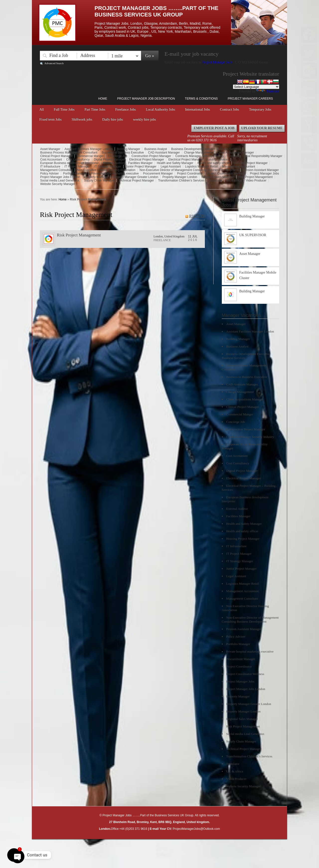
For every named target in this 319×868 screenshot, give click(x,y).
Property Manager (96, 177)
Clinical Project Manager (56, 156)
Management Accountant (239, 167)
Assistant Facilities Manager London (89, 149)
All (42, 109)
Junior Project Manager (141, 167)
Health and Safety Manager (175, 163)
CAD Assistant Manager (164, 153)
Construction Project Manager (151, 156)
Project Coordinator (190, 174)
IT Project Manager (77, 167)
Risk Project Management (256, 177)
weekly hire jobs (145, 119)
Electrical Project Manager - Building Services (199, 160)
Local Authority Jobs (160, 109)
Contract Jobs (230, 109)
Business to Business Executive (123, 153)
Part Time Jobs (95, 109)
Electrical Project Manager (147, 160)
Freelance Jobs (125, 109)
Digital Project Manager (110, 160)
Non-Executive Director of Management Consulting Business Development (189, 170)
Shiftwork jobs (82, 119)
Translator (216, 180)
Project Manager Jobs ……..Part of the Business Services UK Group (156, 11)
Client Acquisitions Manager (236, 153)
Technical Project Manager (136, 180)
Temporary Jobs (260, 109)
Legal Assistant (171, 167)
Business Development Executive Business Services (206, 149)
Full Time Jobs (64, 109)
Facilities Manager (140, 163)
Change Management (199, 153)
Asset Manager (50, 149)
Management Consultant (56, 170)
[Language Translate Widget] (256, 87)
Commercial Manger (90, 156)
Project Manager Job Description (146, 99)
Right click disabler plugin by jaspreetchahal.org (147, 842)
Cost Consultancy (78, 160)
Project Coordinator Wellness (226, 174)
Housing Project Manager (251, 163)
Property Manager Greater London (135, 177)
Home (103, 99)
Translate (268, 91)
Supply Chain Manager (99, 180)
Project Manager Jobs (218, 62)
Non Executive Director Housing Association (106, 170)
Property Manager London (180, 177)
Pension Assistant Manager (261, 170)
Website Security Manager (58, 184)
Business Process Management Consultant (69, 153)
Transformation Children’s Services (181, 180)
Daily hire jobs (113, 119)
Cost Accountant (51, 160)
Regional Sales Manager (218, 177)
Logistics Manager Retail (201, 167)
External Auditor (114, 163)
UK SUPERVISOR (253, 235)
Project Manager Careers (250, 99)
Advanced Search (54, 63)
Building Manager (128, 149)
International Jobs (198, 109)
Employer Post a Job (214, 128)
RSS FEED (197, 216)
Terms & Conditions (201, 99)
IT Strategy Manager (108, 167)
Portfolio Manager (75, 174)
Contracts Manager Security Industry (199, 156)
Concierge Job (118, 156)
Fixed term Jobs (50, 119)
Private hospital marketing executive (115, 174)
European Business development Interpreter (69, 163)
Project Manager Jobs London (60, 177)
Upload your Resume (262, 128)
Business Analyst (156, 149)
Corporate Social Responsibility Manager (255, 156)
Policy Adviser (49, 174)
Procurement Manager (158, 174)
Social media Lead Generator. (60, 180)
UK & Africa (234, 180)
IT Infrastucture (50, 167)
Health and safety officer (213, 163)
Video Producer (256, 180)
